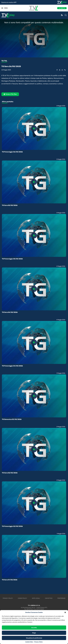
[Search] (66, 15)
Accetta (34, 628)
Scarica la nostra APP (9, 2)
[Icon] (34, 128)
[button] (65, 612)
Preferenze (61, 598)
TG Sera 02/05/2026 (10, 473)
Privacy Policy (39, 642)
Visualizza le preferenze (34, 638)
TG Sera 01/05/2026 (10, 580)
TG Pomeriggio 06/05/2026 (12, 152)
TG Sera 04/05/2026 (10, 312)
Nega (34, 633)
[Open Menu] (2, 8)
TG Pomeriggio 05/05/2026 (12, 259)
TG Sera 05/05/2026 (10, 205)
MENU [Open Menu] (5, 8)
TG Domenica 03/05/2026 (12, 419)
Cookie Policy (29, 642)
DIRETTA (63, 8)
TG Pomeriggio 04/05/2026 (12, 366)
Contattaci (49, 598)
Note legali (36, 598)
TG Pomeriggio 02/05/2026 (12, 526)
